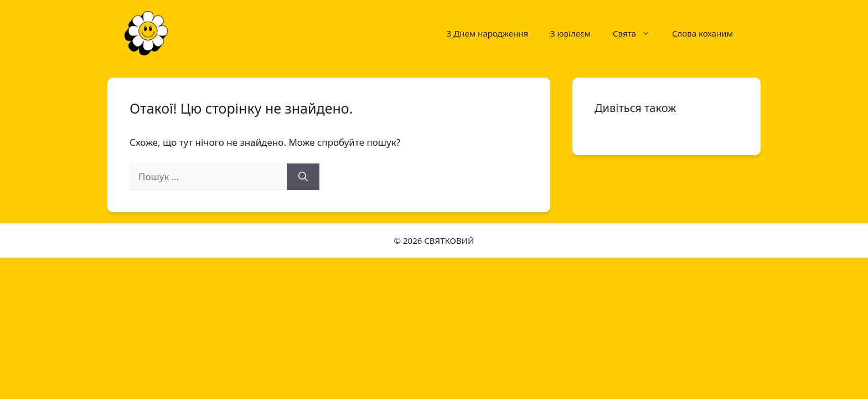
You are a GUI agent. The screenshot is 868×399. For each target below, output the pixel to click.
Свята (637, 33)
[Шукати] (303, 177)
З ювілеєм (570, 33)
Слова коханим (702, 33)
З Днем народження (487, 33)
